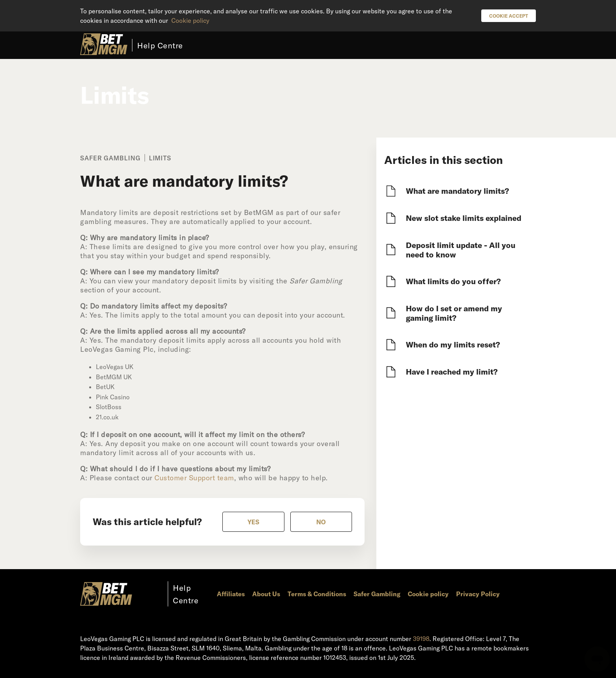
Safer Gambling (377, 594)
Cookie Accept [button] (509, 16)
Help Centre (160, 45)
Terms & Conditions (317, 594)
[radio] (253, 522)
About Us (266, 594)
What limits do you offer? (453, 281)
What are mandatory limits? (457, 191)
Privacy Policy (478, 594)
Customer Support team (194, 478)
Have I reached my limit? (452, 371)
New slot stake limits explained (464, 218)
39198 (421, 638)
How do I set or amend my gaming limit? (454, 313)
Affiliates (231, 594)
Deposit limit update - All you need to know (461, 250)
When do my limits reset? (453, 344)
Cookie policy (190, 20)
